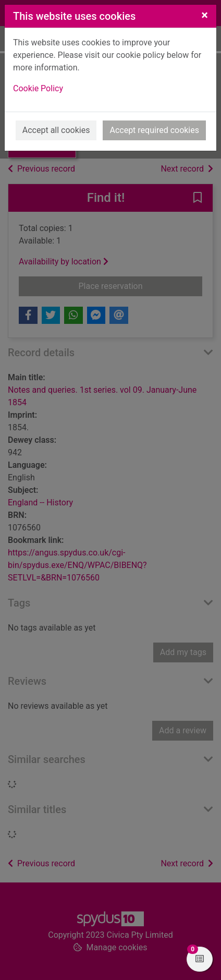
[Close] (205, 15)
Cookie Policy (38, 88)
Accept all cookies (56, 130)
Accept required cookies (154, 130)
